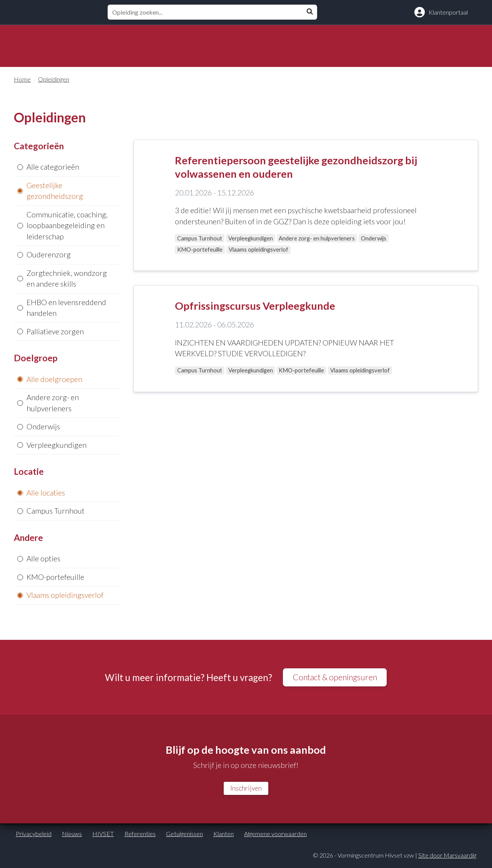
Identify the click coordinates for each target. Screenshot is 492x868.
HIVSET (103, 835)
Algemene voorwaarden (275, 835)
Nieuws (72, 835)
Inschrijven (246, 790)
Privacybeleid (34, 835)
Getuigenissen (184, 835)
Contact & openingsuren (335, 678)
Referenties (140, 835)
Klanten (224, 835)
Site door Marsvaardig (447, 857)
